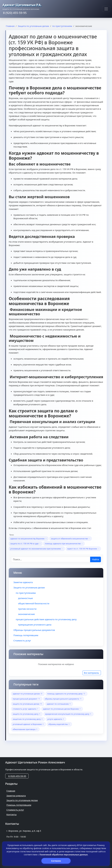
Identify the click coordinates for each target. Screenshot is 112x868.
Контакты (12, 814)
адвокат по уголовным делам (28, 694)
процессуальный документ (27, 699)
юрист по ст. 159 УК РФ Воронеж (83, 549)
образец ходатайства (59, 724)
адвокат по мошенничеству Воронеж (29, 539)
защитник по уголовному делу (28, 719)
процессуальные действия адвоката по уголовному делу (46, 619)
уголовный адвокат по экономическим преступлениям (37, 549)
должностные (25, 598)
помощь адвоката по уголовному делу (66, 694)
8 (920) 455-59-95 (17, 776)
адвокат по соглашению (59, 704)
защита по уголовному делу (27, 714)
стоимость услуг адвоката (26, 709)
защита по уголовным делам (28, 704)
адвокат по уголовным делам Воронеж (62, 709)
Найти (96, 559)
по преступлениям (26, 593)
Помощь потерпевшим (26, 635)
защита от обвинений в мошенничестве (71, 539)
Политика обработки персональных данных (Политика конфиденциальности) (56, 863)
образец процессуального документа (64, 699)
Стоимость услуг (22, 640)
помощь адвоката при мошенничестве (64, 544)
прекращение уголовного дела (35, 625)
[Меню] (106, 9)
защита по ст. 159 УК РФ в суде (26, 544)
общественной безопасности (34, 603)
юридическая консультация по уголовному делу (68, 714)
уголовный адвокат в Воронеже (29, 724)
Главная (11, 791)
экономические (26, 614)
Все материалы (91, 673)
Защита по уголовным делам (29, 587)
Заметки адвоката (23, 582)
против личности (27, 609)
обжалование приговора (25, 729)
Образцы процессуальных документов (34, 630)
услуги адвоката (56, 719)
